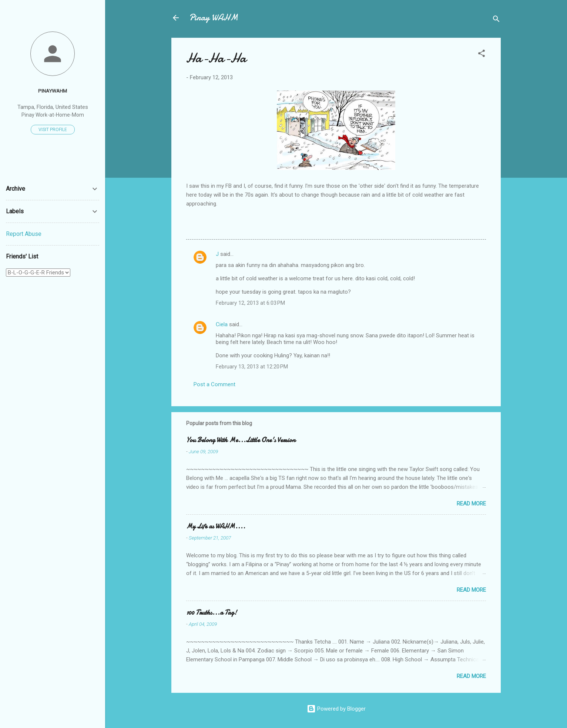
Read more (471, 504)
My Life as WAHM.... (216, 526)
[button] (482, 55)
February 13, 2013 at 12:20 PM (252, 367)
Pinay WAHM (214, 18)
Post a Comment (214, 384)
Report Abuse (24, 234)
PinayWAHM (53, 91)
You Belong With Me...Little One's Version (241, 440)
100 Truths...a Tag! (212, 613)
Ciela (222, 324)
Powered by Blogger (336, 709)
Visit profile (53, 130)
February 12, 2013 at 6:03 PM (250, 303)
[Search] (496, 20)
